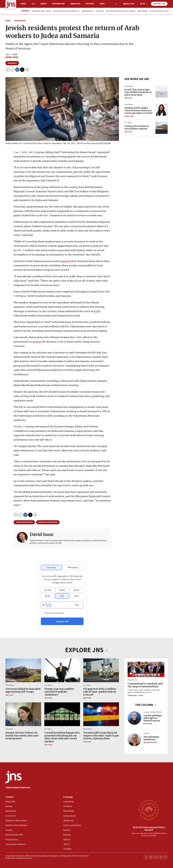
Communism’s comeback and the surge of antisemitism (145, 685)
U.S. (33, 4)
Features (90, 4)
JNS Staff (128, 98)
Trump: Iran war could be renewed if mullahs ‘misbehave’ (59, 692)
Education (100, 11)
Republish (12, 63)
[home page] (11, 5)
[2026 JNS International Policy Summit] (149, 810)
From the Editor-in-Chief (159, 11)
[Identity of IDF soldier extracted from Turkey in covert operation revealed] (162, 110)
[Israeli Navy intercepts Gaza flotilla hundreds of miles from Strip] (162, 91)
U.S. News (128, 123)
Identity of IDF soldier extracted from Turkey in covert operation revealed (138, 110)
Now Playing (142, 11)
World (44, 4)
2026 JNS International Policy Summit (149, 829)
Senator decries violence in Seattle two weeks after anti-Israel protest (23, 735)
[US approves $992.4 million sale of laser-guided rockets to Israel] (101, 670)
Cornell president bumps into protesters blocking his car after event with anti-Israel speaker (62, 737)
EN (144, 4)
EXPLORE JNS (86, 650)
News (8, 21)
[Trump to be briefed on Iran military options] (162, 128)
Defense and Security (48, 522)
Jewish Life (75, 4)
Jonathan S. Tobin (135, 695)
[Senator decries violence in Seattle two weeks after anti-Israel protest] (23, 714)
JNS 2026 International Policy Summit (121, 11)
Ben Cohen (148, 724)
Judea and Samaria (24, 522)
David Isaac (12, 57)
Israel (23, 4)
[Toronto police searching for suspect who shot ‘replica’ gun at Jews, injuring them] (101, 714)
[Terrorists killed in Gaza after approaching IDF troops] (23, 670)
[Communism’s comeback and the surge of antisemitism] (146, 669)
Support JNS (159, 4)
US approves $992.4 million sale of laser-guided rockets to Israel (100, 692)
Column (146, 733)
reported (65, 261)
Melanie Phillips (150, 742)
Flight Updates (88, 11)
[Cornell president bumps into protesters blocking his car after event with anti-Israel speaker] (62, 714)
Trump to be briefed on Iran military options (137, 127)
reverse (37, 342)
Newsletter (129, 4)
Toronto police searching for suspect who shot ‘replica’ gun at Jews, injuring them (101, 735)
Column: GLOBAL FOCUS (152, 712)
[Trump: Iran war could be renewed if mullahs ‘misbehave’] (62, 670)
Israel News (20, 21)
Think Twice (132, 680)
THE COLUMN (146, 705)
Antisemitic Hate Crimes (41, 11)
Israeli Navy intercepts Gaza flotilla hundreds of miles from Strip (138, 92)
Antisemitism (58, 4)
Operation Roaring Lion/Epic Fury (66, 11)
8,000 (97, 311)
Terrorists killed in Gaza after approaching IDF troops (23, 690)
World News (88, 729)
